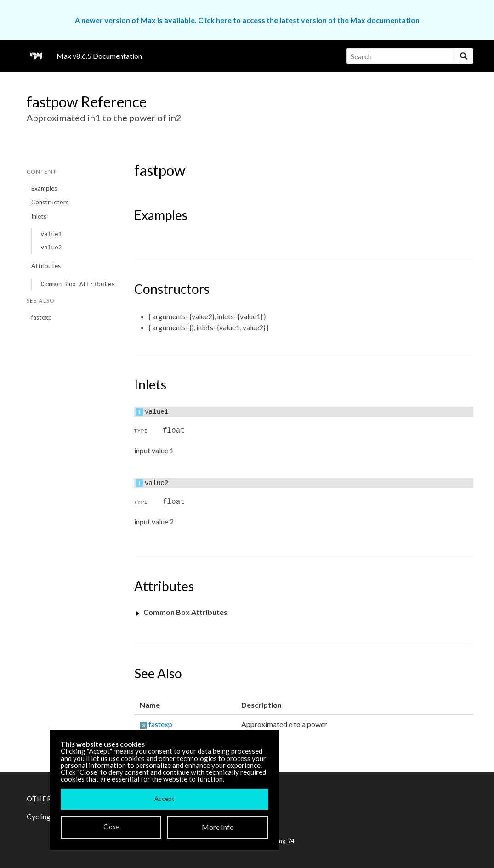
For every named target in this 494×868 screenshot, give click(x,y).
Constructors (50, 202)
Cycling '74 (280, 841)
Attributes (46, 266)
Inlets (39, 216)
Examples (44, 188)
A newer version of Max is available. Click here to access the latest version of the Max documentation (247, 20)
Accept (164, 799)
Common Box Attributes (77, 285)
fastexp (42, 317)
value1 (51, 234)
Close (111, 827)
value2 (51, 248)
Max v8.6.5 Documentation (99, 56)
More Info (218, 827)
